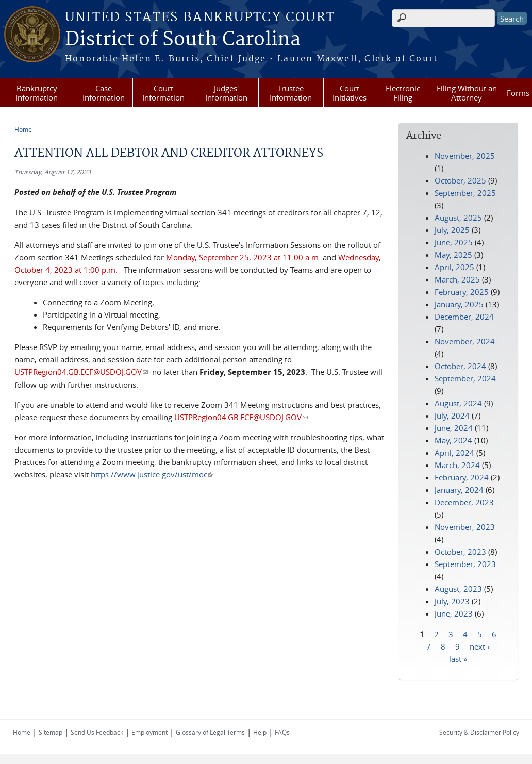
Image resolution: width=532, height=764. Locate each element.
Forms (518, 93)
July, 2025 (452, 230)
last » (458, 658)
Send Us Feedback (97, 732)
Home (23, 129)
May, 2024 (453, 440)
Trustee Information (291, 93)
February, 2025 (462, 292)
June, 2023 (454, 613)
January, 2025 (459, 304)
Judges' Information (226, 93)
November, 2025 (465, 156)
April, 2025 (454, 267)
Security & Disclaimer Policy (479, 732)
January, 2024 (459, 490)
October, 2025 (460, 180)
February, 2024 (462, 477)
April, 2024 (454, 453)
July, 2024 (452, 416)
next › (480, 646)
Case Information (104, 93)
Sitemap (51, 732)
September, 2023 (465, 564)
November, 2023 (465, 527)
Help (260, 732)
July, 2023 (452, 601)
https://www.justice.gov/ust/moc (152, 474)
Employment (149, 732)
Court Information (163, 93)
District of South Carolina (183, 40)
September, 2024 (465, 378)
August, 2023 (458, 589)
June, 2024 (454, 428)
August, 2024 (458, 403)
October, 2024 (460, 366)
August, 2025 (458, 218)
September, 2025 (465, 193)
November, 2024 (465, 341)
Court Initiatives (350, 93)
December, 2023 (464, 502)
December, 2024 (464, 317)
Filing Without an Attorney (467, 93)
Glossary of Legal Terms (210, 732)
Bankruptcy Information (37, 93)
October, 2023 (460, 552)
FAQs (282, 732)
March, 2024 (457, 465)
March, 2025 (457, 279)
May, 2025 (453, 255)
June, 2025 (454, 242)
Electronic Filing (403, 93)
